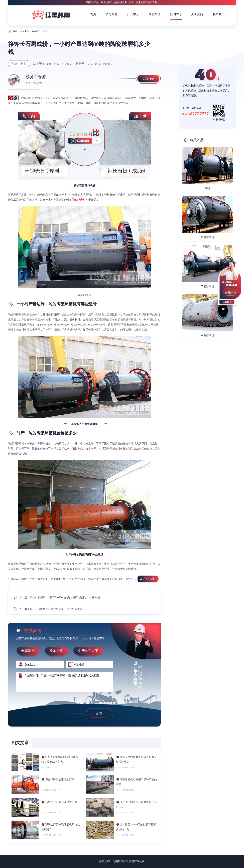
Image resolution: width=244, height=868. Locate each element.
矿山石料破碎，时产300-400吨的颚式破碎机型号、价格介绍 (65, 597)
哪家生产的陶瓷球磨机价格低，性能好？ (62, 827)
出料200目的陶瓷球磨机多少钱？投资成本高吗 (60, 759)
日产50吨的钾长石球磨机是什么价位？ (136, 804)
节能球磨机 (207, 286)
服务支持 (197, 14)
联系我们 (219, 14)
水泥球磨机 (207, 335)
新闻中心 (176, 14)
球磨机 (207, 188)
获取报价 (149, 79)
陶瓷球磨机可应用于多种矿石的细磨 (136, 782)
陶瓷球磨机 (79, 200)
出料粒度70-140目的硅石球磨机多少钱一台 (136, 827)
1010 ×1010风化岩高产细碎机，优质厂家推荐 (56, 609)
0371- (196, 114)
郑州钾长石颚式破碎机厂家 (59, 802)
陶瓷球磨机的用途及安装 (58, 780)
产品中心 (133, 14)
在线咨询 (149, 579)
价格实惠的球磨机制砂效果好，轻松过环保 (136, 759)
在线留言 (227, 302)
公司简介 (111, 14)
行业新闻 (36, 31)
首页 (93, 14)
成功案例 (154, 14)
